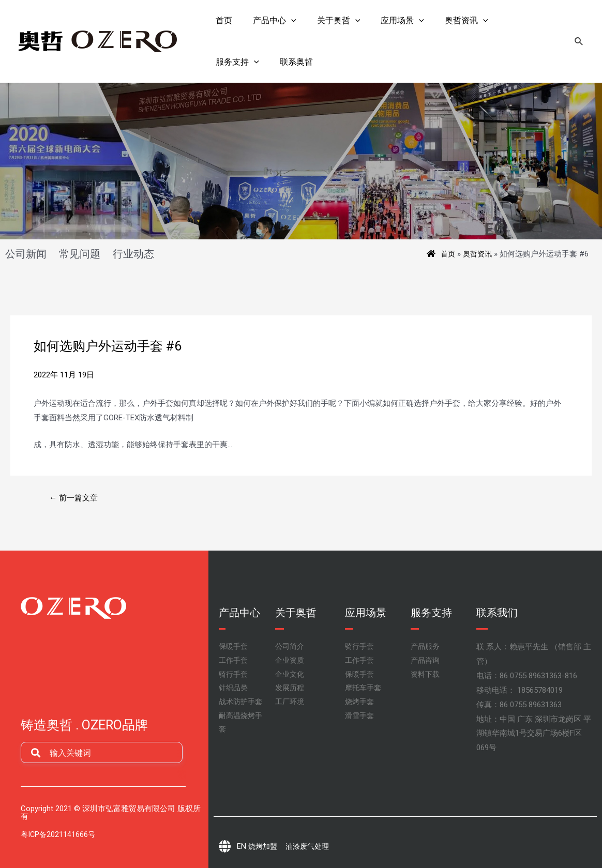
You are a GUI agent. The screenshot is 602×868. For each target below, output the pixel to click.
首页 (448, 254)
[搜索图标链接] (579, 42)
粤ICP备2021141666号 (59, 834)
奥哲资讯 (479, 254)
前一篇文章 (76, 498)
